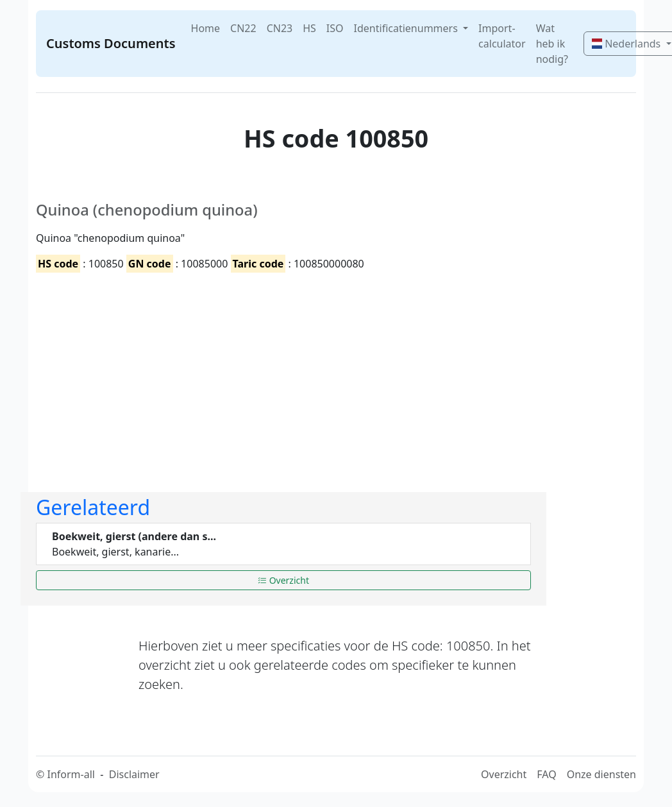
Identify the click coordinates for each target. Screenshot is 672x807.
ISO (335, 28)
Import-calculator (502, 36)
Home (206, 28)
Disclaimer (134, 774)
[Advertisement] (283, 371)
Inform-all (71, 774)
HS (309, 28)
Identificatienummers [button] (407, 28)
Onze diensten (601, 774)
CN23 (280, 28)
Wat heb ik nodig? (552, 44)
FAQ (546, 774)
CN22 (243, 28)
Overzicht (283, 580)
